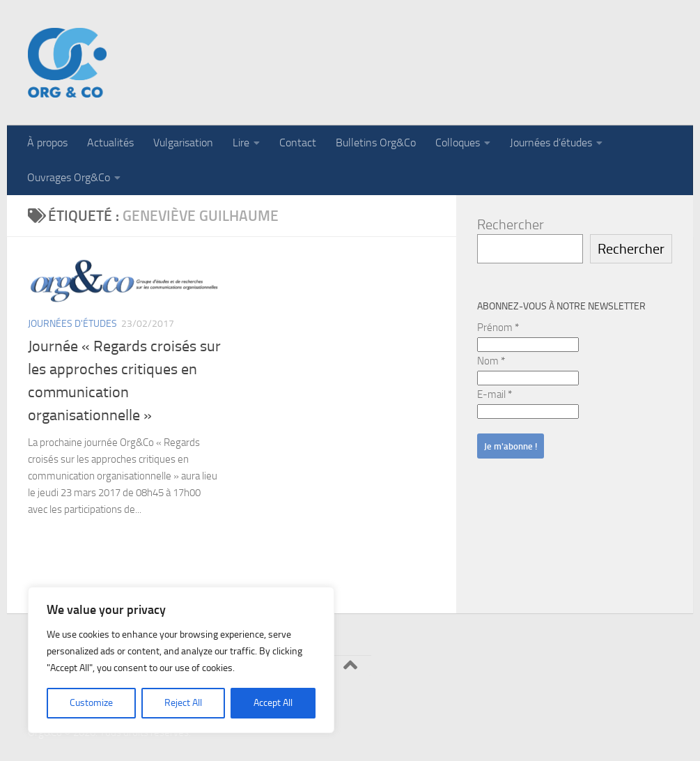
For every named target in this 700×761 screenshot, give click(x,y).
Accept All (273, 703)
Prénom (498, 328)
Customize (91, 703)
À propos (47, 143)
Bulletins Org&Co (376, 143)
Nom (491, 361)
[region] (181, 660)
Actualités (110, 143)
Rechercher (511, 224)
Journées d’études (551, 143)
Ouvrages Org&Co (69, 177)
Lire (241, 143)
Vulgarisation (183, 143)
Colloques (458, 143)
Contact (298, 143)
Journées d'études (72, 324)
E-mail (495, 394)
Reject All (183, 703)
